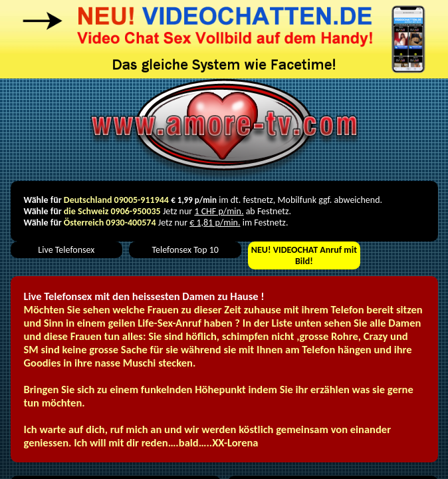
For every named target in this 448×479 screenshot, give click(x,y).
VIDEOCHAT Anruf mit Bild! (304, 255)
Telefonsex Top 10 (185, 250)
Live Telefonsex (66, 250)
